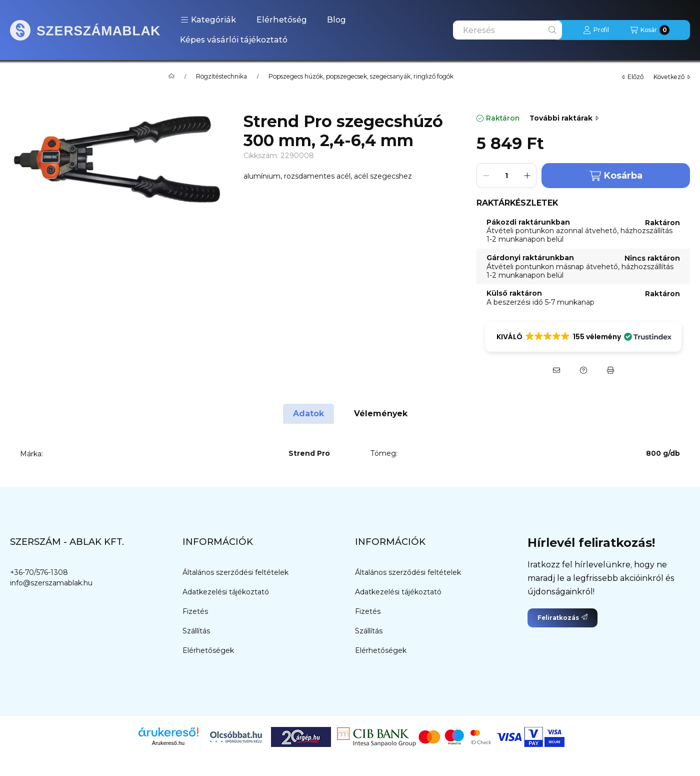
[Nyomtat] (610, 370)
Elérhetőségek (208, 650)
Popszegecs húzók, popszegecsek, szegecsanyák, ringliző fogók (361, 77)
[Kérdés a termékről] (583, 370)
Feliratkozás (562, 618)
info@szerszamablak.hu (51, 583)
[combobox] (507, 30)
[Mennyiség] (506, 176)
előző (633, 77)
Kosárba (616, 176)
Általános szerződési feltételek (235, 572)
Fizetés (195, 611)
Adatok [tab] (308, 414)
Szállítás (196, 631)
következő (672, 77)
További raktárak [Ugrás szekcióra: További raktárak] (564, 118)
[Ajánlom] (556, 370)
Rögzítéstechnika (221, 77)
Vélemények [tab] (381, 414)
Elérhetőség (282, 20)
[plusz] (527, 176)
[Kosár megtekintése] (650, 30)
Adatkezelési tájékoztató (226, 592)
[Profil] (596, 30)
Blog (336, 20)
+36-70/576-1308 (39, 572)
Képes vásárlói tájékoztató (234, 40)
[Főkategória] (171, 77)
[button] (208, 20)
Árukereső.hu (168, 743)
